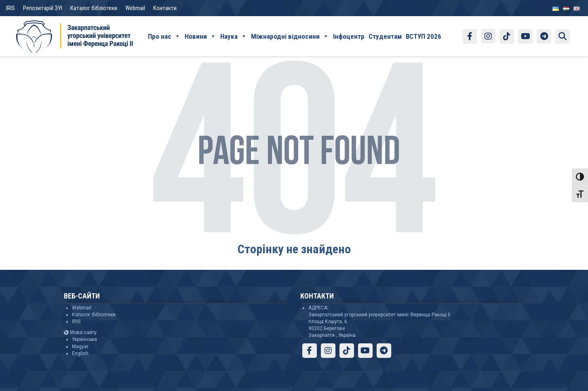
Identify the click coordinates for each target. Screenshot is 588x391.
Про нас (164, 36)
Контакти (165, 8)
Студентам (385, 36)
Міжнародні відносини (290, 36)
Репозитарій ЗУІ (43, 8)
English (80, 353)
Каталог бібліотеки (94, 8)
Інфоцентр (349, 36)
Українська (84, 339)
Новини (200, 36)
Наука (234, 36)
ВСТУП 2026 (424, 36)
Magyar (80, 347)
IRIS (11, 8)
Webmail (135, 8)
